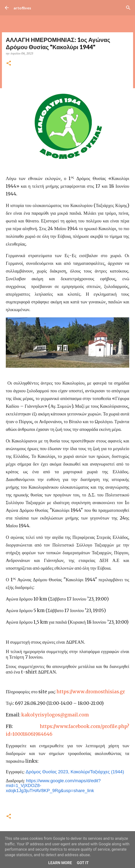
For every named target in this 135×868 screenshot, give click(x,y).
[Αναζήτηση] (128, 8)
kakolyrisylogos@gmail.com (55, 715)
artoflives (22, 8)
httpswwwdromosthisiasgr (91, 692)
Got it (83, 863)
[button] (9, 63)
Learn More (60, 863)
